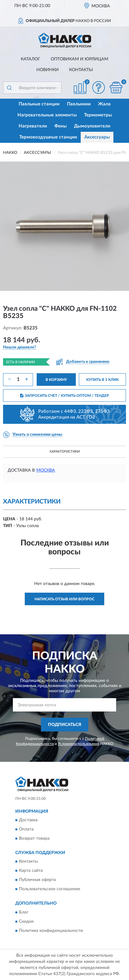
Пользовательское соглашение (50, 889)
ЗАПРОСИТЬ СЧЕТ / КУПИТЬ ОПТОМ (65, 396)
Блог (24, 912)
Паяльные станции (39, 104)
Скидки (26, 921)
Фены (61, 126)
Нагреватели (33, 126)
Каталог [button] (31, 59)
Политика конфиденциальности (51, 931)
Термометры (98, 115)
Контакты (81, 70)
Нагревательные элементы (47, 115)
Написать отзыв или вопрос (64, 599)
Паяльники (79, 104)
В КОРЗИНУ (56, 380)
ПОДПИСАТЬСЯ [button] (65, 725)
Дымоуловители (92, 126)
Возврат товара (34, 838)
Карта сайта (31, 871)
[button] (98, 87)
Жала (104, 104)
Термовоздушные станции (48, 137)
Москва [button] (46, 470)
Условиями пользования (79, 744)
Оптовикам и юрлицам (79, 59)
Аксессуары (97, 137)
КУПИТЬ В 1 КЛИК (102, 380)
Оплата (26, 829)
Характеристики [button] (65, 452)
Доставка (28, 820)
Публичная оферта (37, 880)
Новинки (48, 70)
